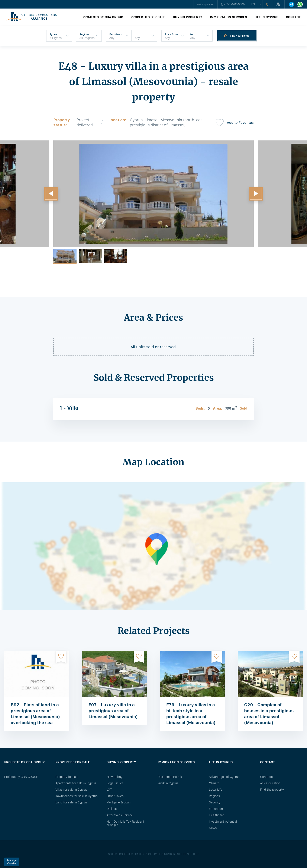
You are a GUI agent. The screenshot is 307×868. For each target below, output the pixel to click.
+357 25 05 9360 (233, 4)
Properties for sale (148, 17)
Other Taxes (115, 796)
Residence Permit (170, 777)
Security (215, 802)
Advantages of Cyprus (224, 777)
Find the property (272, 790)
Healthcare (216, 815)
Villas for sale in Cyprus (71, 790)
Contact (293, 17)
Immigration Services (228, 17)
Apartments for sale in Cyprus (76, 783)
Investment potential (223, 822)
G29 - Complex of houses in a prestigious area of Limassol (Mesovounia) (269, 714)
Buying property (188, 17)
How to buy (114, 777)
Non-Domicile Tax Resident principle (125, 823)
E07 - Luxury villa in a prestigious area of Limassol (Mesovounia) (113, 711)
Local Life (216, 790)
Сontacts (266, 777)
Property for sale (67, 777)
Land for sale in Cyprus (71, 802)
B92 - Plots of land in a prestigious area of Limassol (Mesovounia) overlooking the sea (35, 714)
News (213, 828)
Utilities (112, 809)
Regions (214, 796)
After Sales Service (120, 815)
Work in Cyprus (168, 783)
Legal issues (115, 783)
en (253, 4)
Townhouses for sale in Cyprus (76, 796)
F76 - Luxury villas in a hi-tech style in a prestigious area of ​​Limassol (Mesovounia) (191, 714)
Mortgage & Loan (119, 802)
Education (216, 809)
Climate (214, 783)
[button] (51, 194)
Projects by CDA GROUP (103, 17)
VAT (109, 790)
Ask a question (206, 4)
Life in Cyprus (266, 17)
